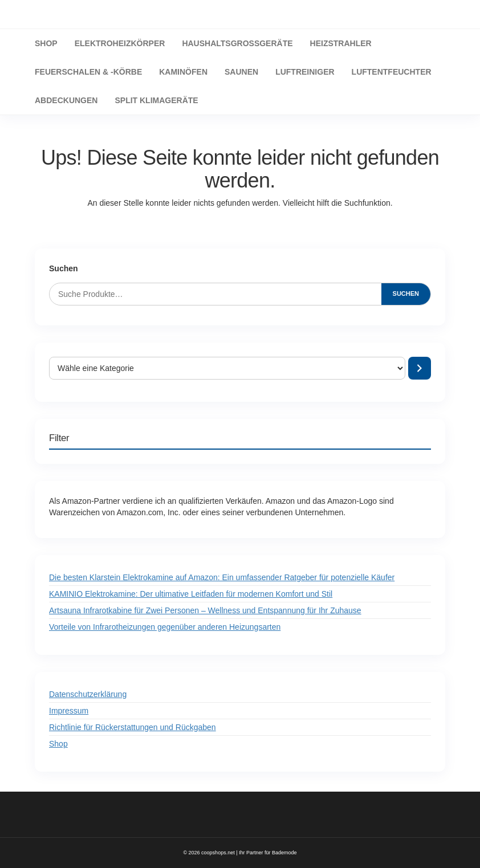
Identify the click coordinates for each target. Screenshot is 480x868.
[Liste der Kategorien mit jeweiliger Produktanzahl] (227, 368)
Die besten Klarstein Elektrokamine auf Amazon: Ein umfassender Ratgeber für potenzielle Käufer (222, 577)
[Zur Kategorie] (420, 368)
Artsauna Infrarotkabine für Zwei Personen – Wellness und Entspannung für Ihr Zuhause (205, 610)
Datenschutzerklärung (88, 694)
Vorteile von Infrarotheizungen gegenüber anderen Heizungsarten (165, 627)
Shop (58, 744)
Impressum (69, 711)
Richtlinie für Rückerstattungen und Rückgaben (133, 727)
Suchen (64, 268)
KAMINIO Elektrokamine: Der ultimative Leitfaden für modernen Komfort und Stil (191, 594)
